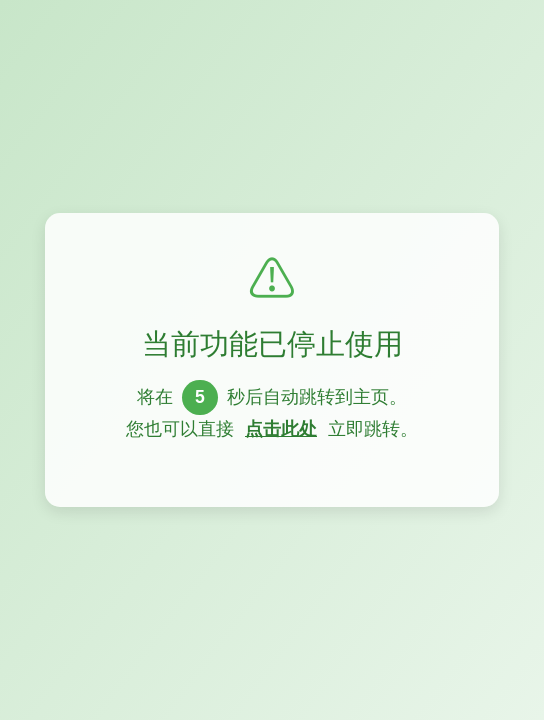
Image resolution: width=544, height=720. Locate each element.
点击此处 (281, 429)
